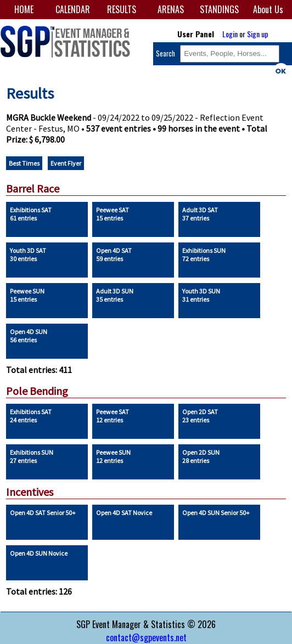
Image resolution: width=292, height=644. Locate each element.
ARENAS (171, 9)
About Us (268, 9)
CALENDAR (73, 9)
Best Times (24, 163)
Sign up (258, 34)
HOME (24, 9)
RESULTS (122, 9)
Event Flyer (66, 163)
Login (230, 34)
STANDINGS (219, 9)
